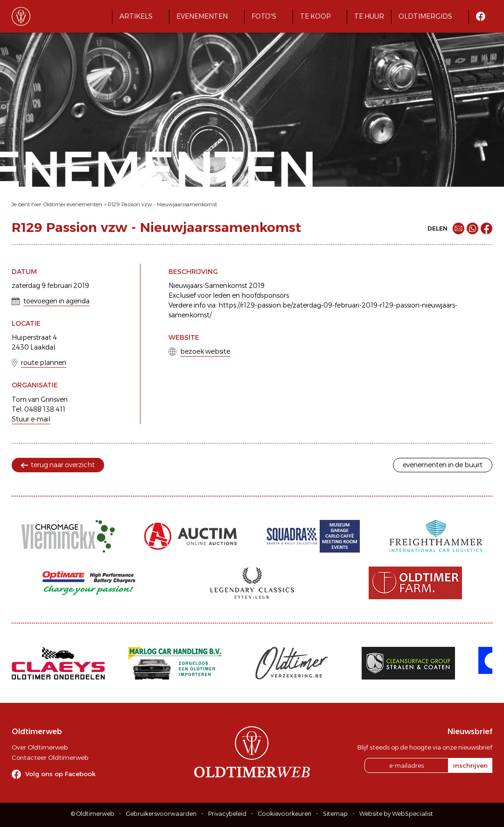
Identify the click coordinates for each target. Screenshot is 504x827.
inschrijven (470, 765)
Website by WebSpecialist (396, 814)
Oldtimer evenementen (73, 204)
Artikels (136, 16)
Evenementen (202, 16)
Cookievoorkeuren (285, 814)
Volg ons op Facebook (60, 774)
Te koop (315, 16)
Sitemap (335, 814)
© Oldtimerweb (93, 814)
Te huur (369, 16)
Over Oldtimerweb (40, 747)
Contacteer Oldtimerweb (50, 757)
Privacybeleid (227, 814)
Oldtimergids (425, 16)
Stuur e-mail (31, 419)
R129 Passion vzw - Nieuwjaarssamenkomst (162, 204)
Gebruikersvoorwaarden (161, 814)
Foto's (264, 16)
